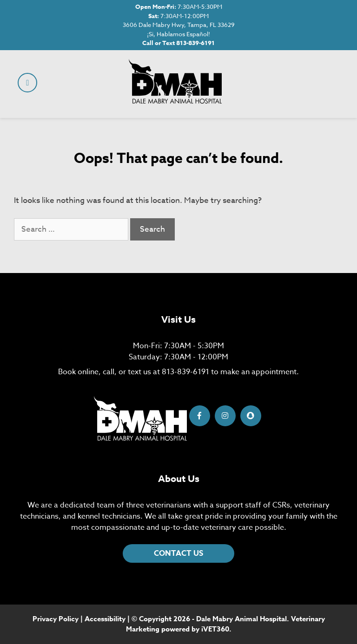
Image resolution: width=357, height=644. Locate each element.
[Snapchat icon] (251, 416)
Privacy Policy (56, 619)
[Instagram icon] (225, 416)
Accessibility (105, 619)
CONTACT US (178, 553)
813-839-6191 (185, 372)
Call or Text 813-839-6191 (178, 43)
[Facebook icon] (200, 416)
